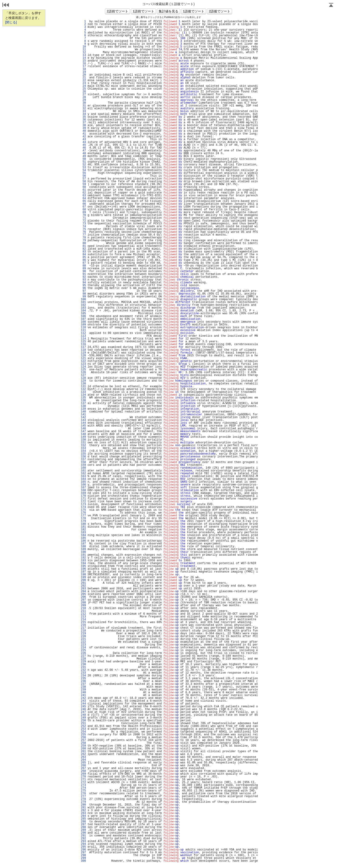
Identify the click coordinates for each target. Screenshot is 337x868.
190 (83, 552)
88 (83, 266)
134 (83, 395)
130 (83, 384)
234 (83, 676)
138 (83, 406)
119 (83, 353)
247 (83, 712)
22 (83, 80)
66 (83, 204)
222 (83, 642)
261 (83, 751)
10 (83, 47)
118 (83, 350)
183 (83, 532)
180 (83, 524)
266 (83, 766)
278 (83, 799)
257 (83, 740)
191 (83, 555)
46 (83, 148)
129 (83, 381)
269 (83, 774)
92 (83, 277)
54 (83, 170)
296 (83, 850)
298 (83, 855)
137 (83, 403)
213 (83, 617)
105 (83, 314)
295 (83, 847)
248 (83, 715)
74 (83, 226)
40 (83, 131)
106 (83, 316)
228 (83, 659)
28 (83, 97)
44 (83, 142)
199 (83, 577)
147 (83, 431)
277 (83, 796)
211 (83, 611)
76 (83, 232)
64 (83, 198)
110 (83, 328)
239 (83, 690)
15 (83, 61)
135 (83, 398)
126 (83, 372)
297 (83, 853)
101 (83, 302)
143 (83, 420)
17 (83, 66)
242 (83, 698)
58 (83, 182)
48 (83, 153)
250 (83, 721)
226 (83, 653)
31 (83, 106)
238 (83, 687)
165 (83, 482)
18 (83, 69)
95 (83, 285)
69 (83, 212)
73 (83, 224)
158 (83, 462)
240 (83, 693)
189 (83, 549)
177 (83, 516)
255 (83, 735)
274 (83, 788)
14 (83, 58)
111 (83, 330)
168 (83, 490)
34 (83, 114)
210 (83, 608)
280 (83, 805)
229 (83, 662)
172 (83, 502)
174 (83, 507)
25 (83, 89)
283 (83, 813)
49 (83, 156)
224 (83, 648)
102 (83, 305)
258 (83, 743)
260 (83, 749)
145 (83, 426)
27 (83, 95)
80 (83, 243)
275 (83, 791)
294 (83, 844)
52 (83, 165)
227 (83, 656)
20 (83, 75)
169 (83, 493)
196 (83, 569)
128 (83, 378)
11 (83, 50)
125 (83, 370)
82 (83, 249)
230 (83, 664)
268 (83, 771)
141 (83, 415)
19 (83, 72)
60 (83, 187)
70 (83, 215)
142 (83, 417)
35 (83, 117)
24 (83, 86)
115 (83, 342)
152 (83, 445)
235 (83, 678)
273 (83, 785)
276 (83, 794)
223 (83, 645)
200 (83, 580)
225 (83, 650)
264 (83, 760)
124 (83, 367)
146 (83, 429)
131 (83, 387)
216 (83, 625)
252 (83, 726)
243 (83, 701)
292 (83, 839)
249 (83, 718)
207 (83, 600)
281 (83, 808)
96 (83, 288)
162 (83, 474)
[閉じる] (11, 22)
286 (83, 822)
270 (83, 777)
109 (83, 325)
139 (83, 409)
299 (83, 858)
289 (83, 830)
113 (83, 336)
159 (83, 465)
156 (83, 457)
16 (83, 64)
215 (83, 622)
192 (83, 558)
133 (83, 392)
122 (83, 361)
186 (83, 541)
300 (83, 861)
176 (83, 513)
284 (83, 816)
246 (83, 709)
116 (83, 344)
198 (83, 575)
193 (83, 561)
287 (83, 824)
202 (83, 586)
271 (83, 780)
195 (83, 566)
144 (83, 423)
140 (83, 412)
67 (83, 207)
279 (83, 802)
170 (83, 496)
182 (83, 530)
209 (83, 605)
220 (83, 636)
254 (83, 732)
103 (83, 308)
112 (83, 333)
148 (83, 434)
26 (83, 92)
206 (83, 597)
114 (83, 339)
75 (83, 229)
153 (83, 448)
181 (83, 527)
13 (83, 55)
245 (83, 707)
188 (83, 547)
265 (83, 763)
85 (83, 257)
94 (83, 283)
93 (83, 280)
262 (83, 754)
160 (83, 468)
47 (83, 151)
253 (83, 729)
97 (83, 291)
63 (83, 196)
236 (83, 681)
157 (83, 460)
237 (83, 684)
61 (83, 190)
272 (83, 782)
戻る (6, 5)
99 (83, 297)
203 (83, 589)
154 (83, 451)
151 (83, 443)
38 (83, 125)
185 (83, 538)
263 (83, 757)
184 (83, 535)
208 (83, 603)
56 (83, 176)
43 (83, 139)
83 (83, 252)
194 (83, 563)
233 (83, 673)
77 (83, 235)
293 (83, 841)
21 (83, 78)
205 (83, 594)
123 (83, 364)
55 (83, 173)
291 (83, 836)
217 (83, 628)
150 (83, 440)
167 (83, 488)
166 (83, 485)
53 (83, 168)
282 (83, 810)
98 (83, 294)
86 (83, 260)
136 (83, 401)
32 (83, 109)
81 (83, 246)
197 (83, 572)
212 (83, 614)
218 (83, 631)
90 (83, 271)
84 (83, 255)
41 (83, 134)
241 (83, 695)
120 (83, 356)
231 (83, 667)
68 (83, 210)
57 (83, 179)
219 (83, 634)
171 (83, 499)
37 (83, 123)
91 (83, 274)
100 (83, 299)
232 (83, 670)
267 (83, 768)
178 (83, 518)
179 (83, 521)
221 (83, 639)
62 (83, 193)
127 (83, 375)
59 (83, 184)
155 (83, 454)
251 (83, 723)
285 (83, 819)
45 (83, 145)
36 (83, 120)
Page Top (331, 5)
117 (83, 347)
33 (83, 111)
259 (83, 746)
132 (83, 389)
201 (83, 583)
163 (83, 476)
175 (83, 510)
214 (83, 620)
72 (83, 221)
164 (83, 479)
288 (83, 827)
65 (83, 201)
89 (83, 269)
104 (83, 311)
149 (83, 437)
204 (83, 591)
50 (83, 159)
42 (83, 137)
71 (83, 218)
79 (83, 241)
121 (83, 358)
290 (83, 833)
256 (83, 737)
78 (83, 238)
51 (83, 162)
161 (83, 471)
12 (83, 52)
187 (83, 544)
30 (83, 103)
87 (83, 263)
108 (83, 322)
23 (83, 83)
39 (83, 128)
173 (83, 504)
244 (83, 704)
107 (83, 319)
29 (83, 100)
